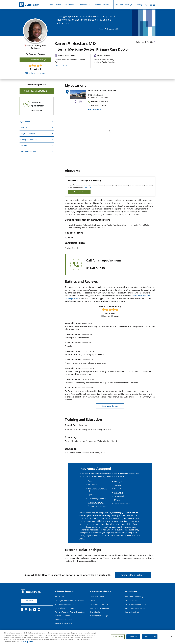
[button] (91, 481)
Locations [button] (84, 5)
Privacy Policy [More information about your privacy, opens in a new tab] (28, 642)
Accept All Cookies (150, 637)
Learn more (88, 187)
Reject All (133, 637)
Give (138, 5)
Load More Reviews (110, 406)
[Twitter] (35, 610)
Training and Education (28, 139)
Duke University (131, 612)
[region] (87, 637)
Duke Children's (131, 601)
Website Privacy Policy (63, 623)
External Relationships (28, 151)
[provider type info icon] (155, 42)
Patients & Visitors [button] (102, 5)
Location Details (61, 66)
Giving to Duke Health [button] (132, 575)
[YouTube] (39, 610)
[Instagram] (27, 610)
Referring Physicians (98, 616)
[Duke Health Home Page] (31, 592)
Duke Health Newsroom (99, 608)
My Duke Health (123, 5)
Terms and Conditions (63, 620)
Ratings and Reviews (27, 134)
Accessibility (60, 597)
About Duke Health (97, 597)
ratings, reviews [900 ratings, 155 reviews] (35, 73)
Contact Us (29, 601)
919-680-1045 (96, 268)
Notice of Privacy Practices (65, 608)
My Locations (25, 122)
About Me (23, 128)
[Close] (171, 637)
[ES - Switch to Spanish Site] (153, 5)
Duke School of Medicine (134, 604)
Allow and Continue (79, 192)
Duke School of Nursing (134, 608)
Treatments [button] (70, 5)
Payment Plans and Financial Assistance (70, 612)
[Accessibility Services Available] (76, 102)
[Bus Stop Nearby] (80, 102)
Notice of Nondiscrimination (66, 604)
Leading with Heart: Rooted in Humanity (70, 601)
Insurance (23, 145)
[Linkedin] (31, 610)
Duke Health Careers (98, 604)
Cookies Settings (118, 637)
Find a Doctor (55, 5)
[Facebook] (22, 610)
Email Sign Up (95, 612)
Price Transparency (62, 616)
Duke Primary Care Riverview (102, 91)
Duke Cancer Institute (133, 597)
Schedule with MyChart (34, 60)
